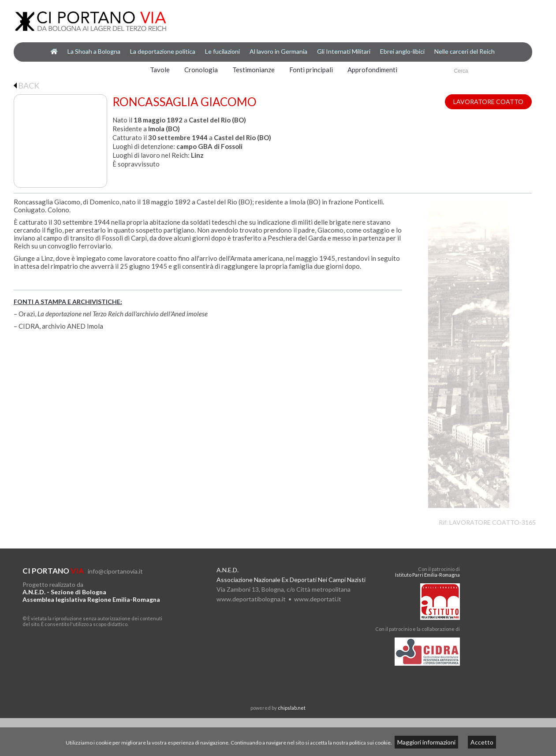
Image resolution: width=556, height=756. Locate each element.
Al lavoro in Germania (278, 51)
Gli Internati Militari (344, 51)
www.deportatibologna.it (251, 599)
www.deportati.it (318, 599)
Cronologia (201, 70)
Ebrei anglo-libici (402, 51)
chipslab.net (292, 708)
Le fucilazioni (222, 51)
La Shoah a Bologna (94, 51)
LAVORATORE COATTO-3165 (493, 522)
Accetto (482, 742)
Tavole (160, 70)
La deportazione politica (163, 51)
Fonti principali (311, 70)
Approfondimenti (372, 70)
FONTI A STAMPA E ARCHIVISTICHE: (68, 302)
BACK (26, 85)
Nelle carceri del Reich (465, 51)
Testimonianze (254, 70)
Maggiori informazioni (426, 742)
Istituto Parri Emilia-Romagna (427, 575)
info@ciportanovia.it (115, 571)
